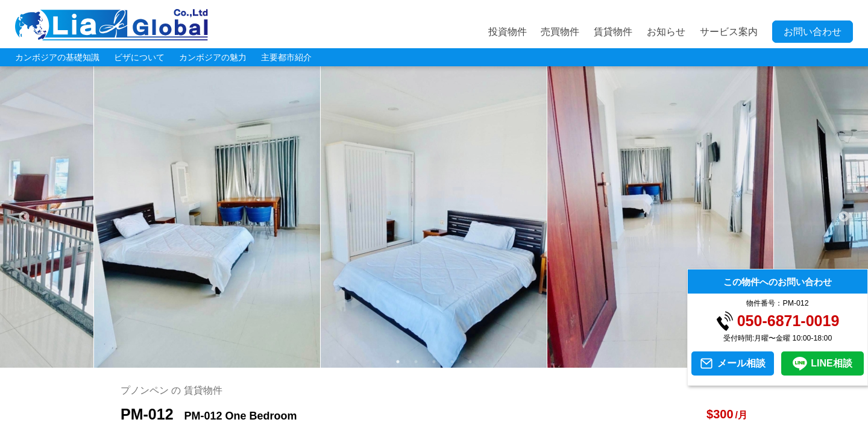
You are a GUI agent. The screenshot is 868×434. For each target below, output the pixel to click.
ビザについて (139, 57)
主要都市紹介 (286, 57)
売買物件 (560, 32)
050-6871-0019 (788, 321)
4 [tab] (452, 362)
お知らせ (666, 32)
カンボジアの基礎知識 (57, 57)
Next (844, 217)
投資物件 (508, 32)
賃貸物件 (613, 32)
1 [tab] (398, 362)
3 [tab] (434, 362)
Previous (24, 217)
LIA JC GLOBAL (112, 25)
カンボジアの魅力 (213, 57)
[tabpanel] (434, 217)
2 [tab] (416, 362)
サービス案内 (729, 32)
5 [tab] (470, 362)
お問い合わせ (813, 32)
